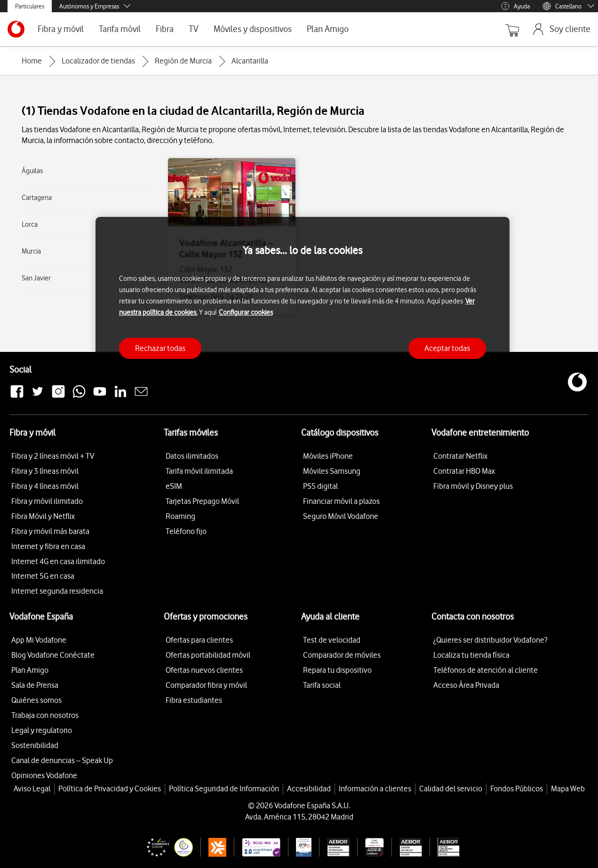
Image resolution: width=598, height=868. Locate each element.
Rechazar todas (160, 348)
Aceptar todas (447, 348)
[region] (303, 294)
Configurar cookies (246, 312)
